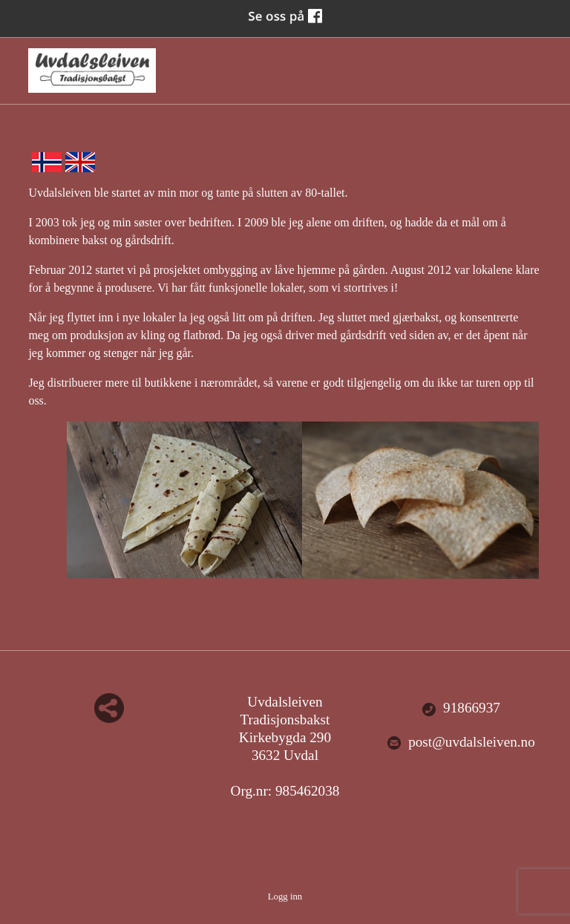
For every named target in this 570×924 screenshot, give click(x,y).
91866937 (461, 708)
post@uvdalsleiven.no (461, 743)
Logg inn (285, 897)
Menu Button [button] (529, 63)
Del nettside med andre (109, 708)
